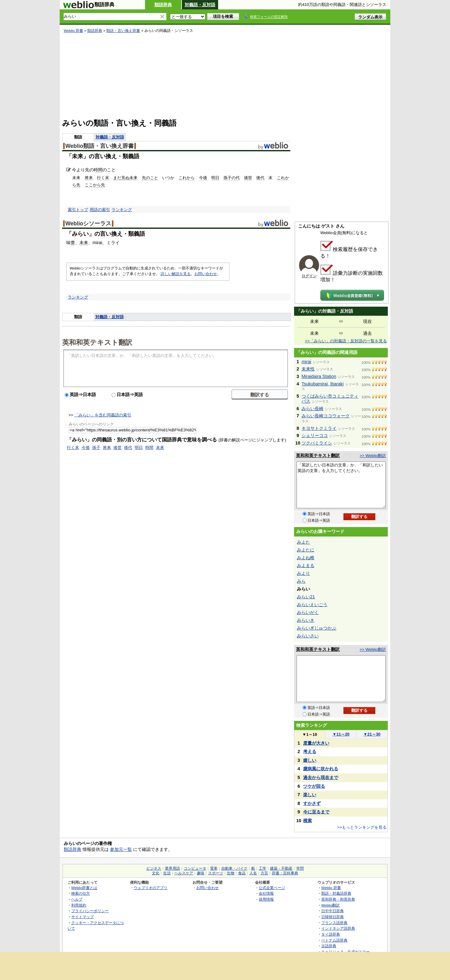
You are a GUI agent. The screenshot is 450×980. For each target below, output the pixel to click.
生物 (231, 873)
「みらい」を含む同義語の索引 (103, 415)
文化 (156, 873)
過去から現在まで (321, 777)
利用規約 (79, 905)
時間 (98, 170)
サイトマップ (82, 917)
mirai (306, 362)
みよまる (306, 565)
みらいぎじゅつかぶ (317, 628)
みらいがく (308, 612)
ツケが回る (314, 786)
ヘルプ (77, 899)
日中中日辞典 (332, 911)
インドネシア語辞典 (338, 928)
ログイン (309, 276)
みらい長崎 (312, 409)
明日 (215, 178)
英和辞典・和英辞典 (338, 899)
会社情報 (266, 893)
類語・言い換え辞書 (123, 31)
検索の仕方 (81, 893)
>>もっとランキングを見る (362, 827)
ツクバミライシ (317, 443)
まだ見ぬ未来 (125, 178)
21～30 (372, 734)
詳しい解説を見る (176, 274)
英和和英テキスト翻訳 (97, 342)
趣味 (201, 873)
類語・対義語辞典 (336, 893)
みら (301, 581)
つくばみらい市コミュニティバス (330, 399)
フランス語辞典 (334, 923)
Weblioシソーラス (88, 224)
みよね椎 (306, 558)
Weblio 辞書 (73, 31)
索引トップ (78, 210)
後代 (260, 178)
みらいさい (308, 636)
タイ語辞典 (331, 934)
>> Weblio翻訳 (373, 456)
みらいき (306, 620)
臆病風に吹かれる (321, 769)
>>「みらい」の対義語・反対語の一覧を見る (346, 341)
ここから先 (95, 185)
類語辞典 (163, 5)
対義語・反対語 (200, 5)
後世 (248, 178)
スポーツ (216, 873)
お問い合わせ (206, 274)
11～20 (341, 734)
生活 (167, 873)
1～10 (310, 734)
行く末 (103, 178)
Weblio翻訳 (330, 905)
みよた (303, 542)
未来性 (308, 369)
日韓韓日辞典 (332, 917)
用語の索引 (100, 210)
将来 (89, 178)
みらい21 (306, 597)
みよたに (306, 550)
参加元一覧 (121, 849)
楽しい (310, 795)
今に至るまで (316, 812)
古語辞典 (329, 946)
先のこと (150, 178)
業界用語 (172, 868)
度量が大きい (316, 743)
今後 (203, 178)
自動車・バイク (234, 868)
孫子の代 (232, 178)
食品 (242, 873)
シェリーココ (315, 435)
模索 (307, 821)
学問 (300, 868)
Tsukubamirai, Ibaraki (323, 384)
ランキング (122, 210)
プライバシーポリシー (90, 911)
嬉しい (310, 760)
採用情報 (266, 899)
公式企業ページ (272, 888)
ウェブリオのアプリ (151, 888)
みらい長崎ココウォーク (326, 416)
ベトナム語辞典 (334, 940)
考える (310, 751)
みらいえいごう (312, 605)
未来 (84, 243)
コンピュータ (195, 868)
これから (187, 178)
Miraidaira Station (319, 376)
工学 (262, 868)
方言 (264, 873)
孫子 (96, 447)
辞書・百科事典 (285, 873)
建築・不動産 (281, 868)
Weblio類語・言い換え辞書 (100, 146)
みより (303, 573)
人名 (253, 873)
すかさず (312, 803)
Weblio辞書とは (84, 888)
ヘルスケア (184, 873)
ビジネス (154, 868)
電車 (214, 868)
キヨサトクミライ (319, 428)
